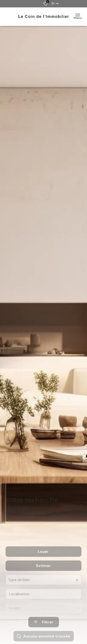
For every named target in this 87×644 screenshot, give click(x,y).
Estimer (43, 577)
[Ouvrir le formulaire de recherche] (44, 633)
